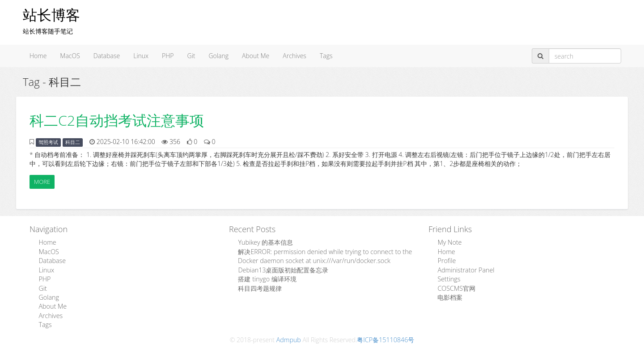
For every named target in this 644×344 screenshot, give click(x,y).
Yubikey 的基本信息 (265, 243)
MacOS (70, 56)
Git (191, 56)
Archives (294, 56)
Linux (141, 56)
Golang (219, 56)
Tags (326, 56)
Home (38, 56)
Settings (449, 278)
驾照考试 (48, 142)
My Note (449, 243)
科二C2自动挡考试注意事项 (117, 120)
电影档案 (450, 296)
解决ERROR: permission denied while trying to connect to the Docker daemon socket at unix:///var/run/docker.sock (323, 256)
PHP (168, 56)
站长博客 (51, 15)
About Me (256, 56)
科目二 (73, 142)
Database (107, 56)
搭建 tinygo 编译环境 (267, 278)
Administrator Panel (465, 270)
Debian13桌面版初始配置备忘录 (283, 270)
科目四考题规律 (260, 287)
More (42, 182)
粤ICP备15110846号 (386, 338)
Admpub (289, 338)
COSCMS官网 (456, 287)
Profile (446, 261)
